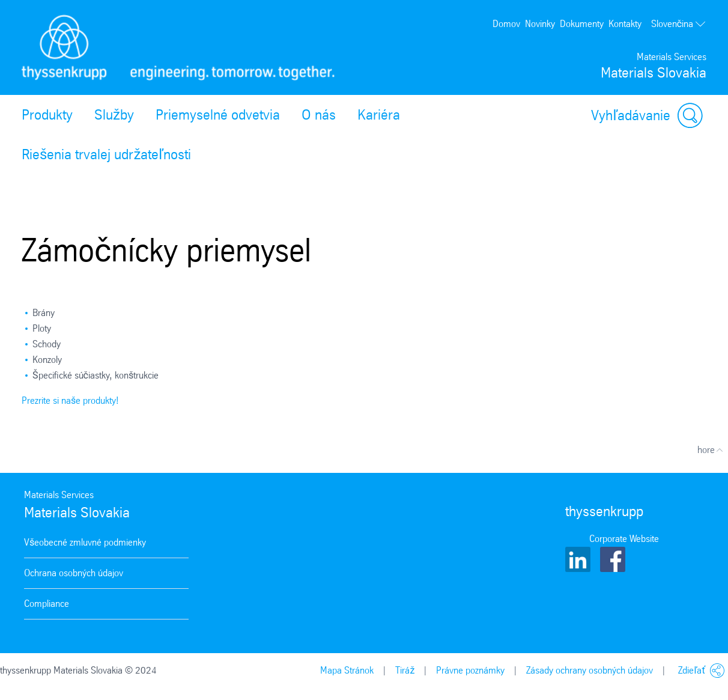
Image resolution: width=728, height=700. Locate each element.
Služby (114, 115)
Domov (506, 24)
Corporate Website (624, 539)
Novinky (540, 24)
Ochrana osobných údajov (74, 573)
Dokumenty (582, 24)
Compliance (47, 604)
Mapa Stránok (347, 670)
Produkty (47, 115)
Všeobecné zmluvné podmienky (85, 542)
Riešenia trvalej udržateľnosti (106, 154)
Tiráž (405, 670)
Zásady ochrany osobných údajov (590, 670)
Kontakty (625, 24)
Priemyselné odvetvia (218, 115)
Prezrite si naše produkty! (70, 400)
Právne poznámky (470, 670)
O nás (319, 115)
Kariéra (379, 115)
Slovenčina (679, 24)
